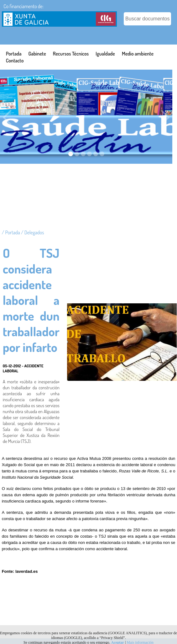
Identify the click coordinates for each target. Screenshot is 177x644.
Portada (14, 54)
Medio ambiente (138, 54)
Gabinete (37, 54)
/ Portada (11, 232)
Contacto (15, 61)
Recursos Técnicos (71, 54)
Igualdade (105, 54)
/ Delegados (32, 232)
